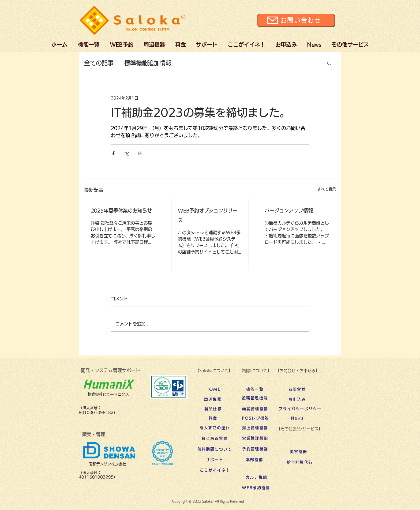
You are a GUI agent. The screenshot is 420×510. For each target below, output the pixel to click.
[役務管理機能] (255, 398)
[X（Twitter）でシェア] (127, 153)
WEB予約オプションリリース (208, 215)
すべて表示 (327, 189)
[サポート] (215, 460)
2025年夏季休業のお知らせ (121, 211)
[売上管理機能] (255, 428)
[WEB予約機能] (256, 488)
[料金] (213, 418)
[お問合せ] (297, 389)
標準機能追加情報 (148, 63)
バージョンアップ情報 (289, 211)
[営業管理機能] (255, 438)
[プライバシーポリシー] (300, 409)
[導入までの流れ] (215, 428)
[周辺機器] (213, 399)
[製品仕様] (213, 409)
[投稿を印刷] (140, 153)
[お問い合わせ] (296, 20)
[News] (297, 418)
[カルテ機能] (256, 477)
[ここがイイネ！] (215, 470)
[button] (329, 63)
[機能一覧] (255, 389)
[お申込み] (297, 399)
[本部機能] (255, 460)
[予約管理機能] (255, 449)
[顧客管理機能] (255, 409)
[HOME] (213, 389)
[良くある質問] (215, 438)
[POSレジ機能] (255, 418)
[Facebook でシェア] (113, 153)
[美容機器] (299, 452)
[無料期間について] (215, 449)
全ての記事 (99, 63)
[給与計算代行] (300, 462)
